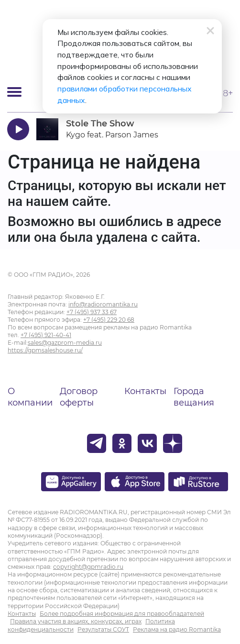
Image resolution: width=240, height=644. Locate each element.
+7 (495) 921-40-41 (46, 335)
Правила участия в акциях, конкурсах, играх (76, 621)
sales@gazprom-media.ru (65, 343)
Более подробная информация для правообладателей (122, 614)
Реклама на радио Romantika (177, 629)
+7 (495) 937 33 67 (92, 312)
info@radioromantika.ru (103, 304)
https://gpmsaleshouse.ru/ (45, 350)
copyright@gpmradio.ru (88, 567)
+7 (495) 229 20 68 (109, 320)
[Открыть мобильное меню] (14, 92)
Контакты (145, 391)
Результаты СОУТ (103, 629)
